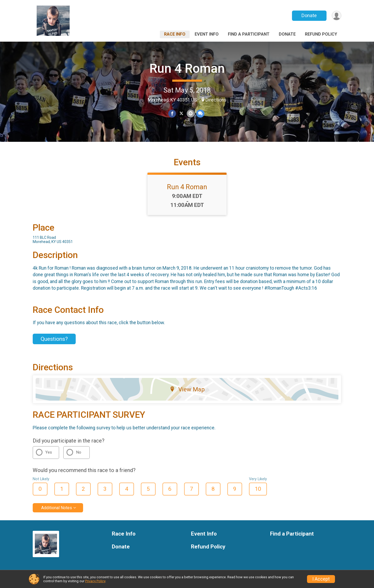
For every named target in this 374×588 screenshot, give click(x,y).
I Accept (321, 579)
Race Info (175, 34)
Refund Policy (321, 34)
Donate (309, 15)
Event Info (207, 34)
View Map (187, 389)
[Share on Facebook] (172, 114)
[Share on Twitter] (181, 114)
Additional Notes (57, 508)
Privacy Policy (95, 581)
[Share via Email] (191, 114)
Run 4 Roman (187, 68)
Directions (216, 100)
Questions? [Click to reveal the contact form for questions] (54, 339)
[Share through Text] (200, 114)
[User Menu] (336, 16)
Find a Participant (249, 34)
